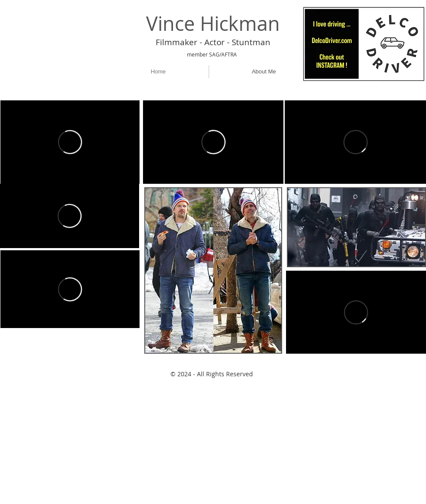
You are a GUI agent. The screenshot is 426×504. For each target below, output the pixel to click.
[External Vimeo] (70, 142)
